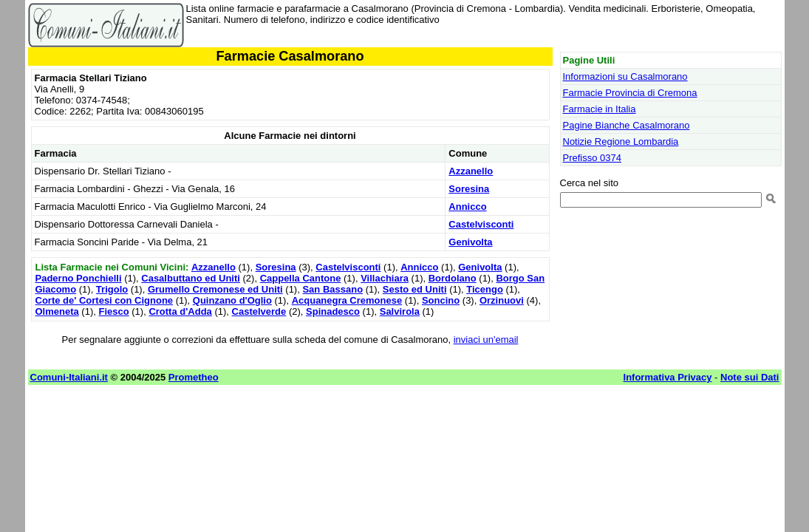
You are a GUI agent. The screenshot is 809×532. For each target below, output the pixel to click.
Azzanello (471, 171)
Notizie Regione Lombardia (621, 141)
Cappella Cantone (301, 278)
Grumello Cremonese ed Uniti (215, 289)
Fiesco (113, 311)
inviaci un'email (486, 340)
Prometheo (194, 377)
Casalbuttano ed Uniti (191, 278)
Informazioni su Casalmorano (625, 76)
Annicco (467, 207)
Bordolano (453, 278)
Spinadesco (333, 311)
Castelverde (259, 311)
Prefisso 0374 (593, 158)
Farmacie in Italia (600, 109)
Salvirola (400, 311)
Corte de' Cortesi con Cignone (105, 300)
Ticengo (485, 289)
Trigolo (112, 289)
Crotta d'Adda (180, 311)
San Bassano (332, 289)
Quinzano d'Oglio (232, 300)
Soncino (441, 300)
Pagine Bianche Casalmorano (627, 125)
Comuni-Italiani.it (69, 377)
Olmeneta (57, 311)
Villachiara (385, 278)
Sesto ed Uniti (415, 289)
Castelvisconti (481, 224)
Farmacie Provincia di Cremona (630, 93)
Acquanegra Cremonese (347, 300)
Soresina (469, 189)
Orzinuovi (502, 300)
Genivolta (470, 242)
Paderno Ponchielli (79, 278)
